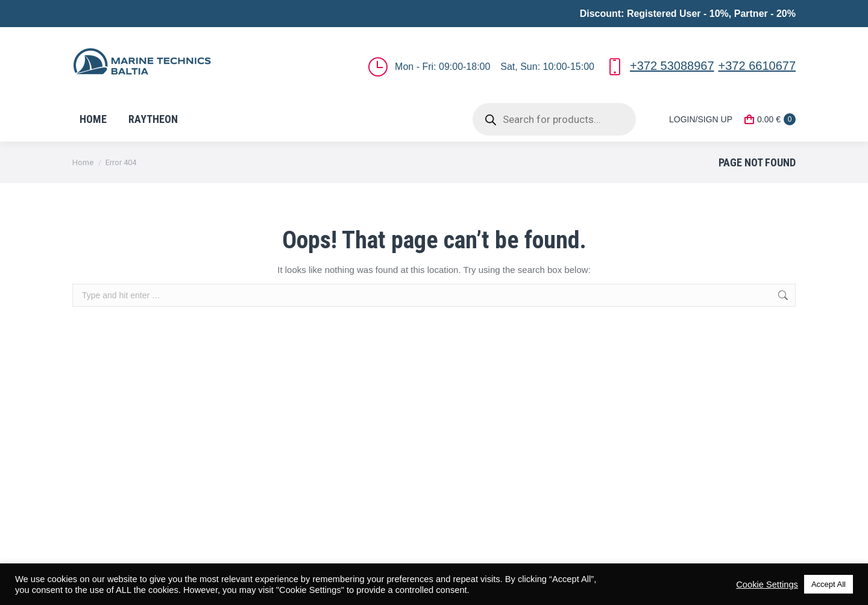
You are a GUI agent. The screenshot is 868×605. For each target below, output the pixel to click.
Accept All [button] (829, 584)
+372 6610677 (757, 66)
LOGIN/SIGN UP (693, 119)
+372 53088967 (672, 66)
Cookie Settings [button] (767, 585)
